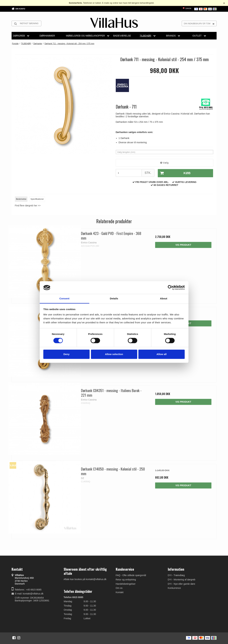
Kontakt (120, 592)
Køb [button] (174, 173)
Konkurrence (174, 588)
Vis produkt (183, 245)
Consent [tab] (64, 298)
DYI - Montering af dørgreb (182, 580)
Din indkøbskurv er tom (200, 23)
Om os (119, 588)
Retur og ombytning (126, 580)
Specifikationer (37, 199)
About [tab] (164, 298)
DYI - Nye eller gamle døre (182, 584)
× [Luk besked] (224, 3)
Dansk (187, 8)
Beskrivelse (21, 199)
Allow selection (114, 354)
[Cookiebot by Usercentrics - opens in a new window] (170, 288)
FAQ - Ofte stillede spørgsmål (131, 575)
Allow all (162, 354)
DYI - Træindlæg (176, 575)
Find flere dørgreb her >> (28, 206)
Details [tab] (114, 298)
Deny (67, 354)
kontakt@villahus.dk (33, 594)
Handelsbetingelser (126, 584)
